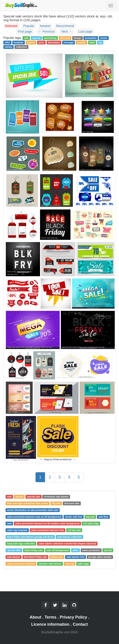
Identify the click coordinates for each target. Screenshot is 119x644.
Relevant (11, 26)
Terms (51, 617)
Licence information (50, 624)
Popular (29, 26)
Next (67, 31)
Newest (45, 26)
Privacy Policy (73, 617)
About (36, 617)
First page (25, 31)
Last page (85, 31)
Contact (80, 624)
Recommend (65, 26)
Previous (47, 31)
